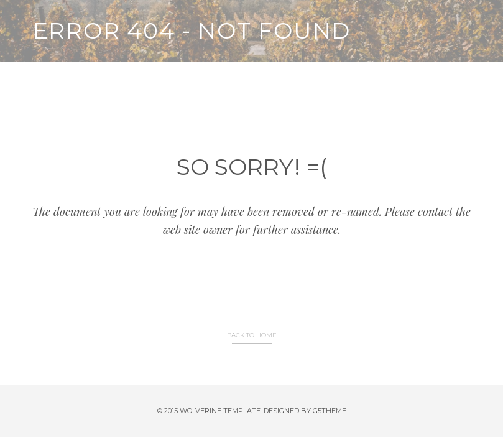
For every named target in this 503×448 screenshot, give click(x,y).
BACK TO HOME (252, 335)
